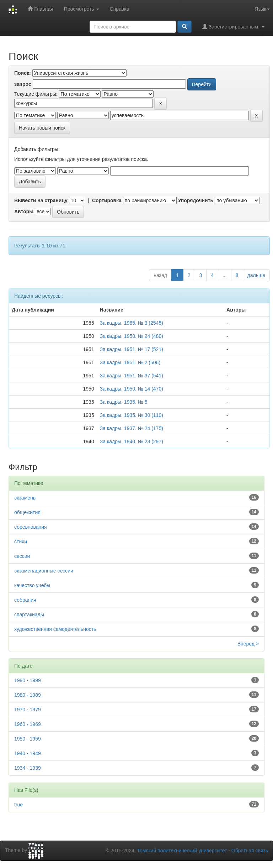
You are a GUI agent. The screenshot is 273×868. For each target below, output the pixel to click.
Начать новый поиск (42, 128)
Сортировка (107, 200)
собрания (25, 600)
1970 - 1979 (28, 710)
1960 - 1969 (28, 724)
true (18, 805)
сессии (22, 556)
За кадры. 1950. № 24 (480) (132, 336)
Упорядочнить (196, 200)
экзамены (25, 498)
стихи (21, 542)
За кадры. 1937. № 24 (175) (132, 428)
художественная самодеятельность (55, 629)
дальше (256, 275)
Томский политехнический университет (182, 851)
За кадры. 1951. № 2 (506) (130, 362)
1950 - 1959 (28, 739)
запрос (23, 84)
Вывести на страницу (41, 200)
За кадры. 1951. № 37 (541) (132, 376)
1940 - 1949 (28, 753)
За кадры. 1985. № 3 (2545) (132, 323)
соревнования (31, 527)
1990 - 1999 (28, 680)
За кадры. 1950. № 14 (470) (132, 389)
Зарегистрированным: (233, 27)
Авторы (24, 211)
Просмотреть (82, 9)
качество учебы (32, 585)
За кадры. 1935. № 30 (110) (132, 415)
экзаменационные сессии (44, 571)
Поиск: (23, 73)
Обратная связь (250, 851)
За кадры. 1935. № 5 (124, 402)
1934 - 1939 (28, 768)
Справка (120, 9)
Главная (40, 9)
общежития (27, 512)
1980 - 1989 (28, 695)
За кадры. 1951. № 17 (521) (132, 349)
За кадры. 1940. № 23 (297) (132, 441)
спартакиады (29, 615)
